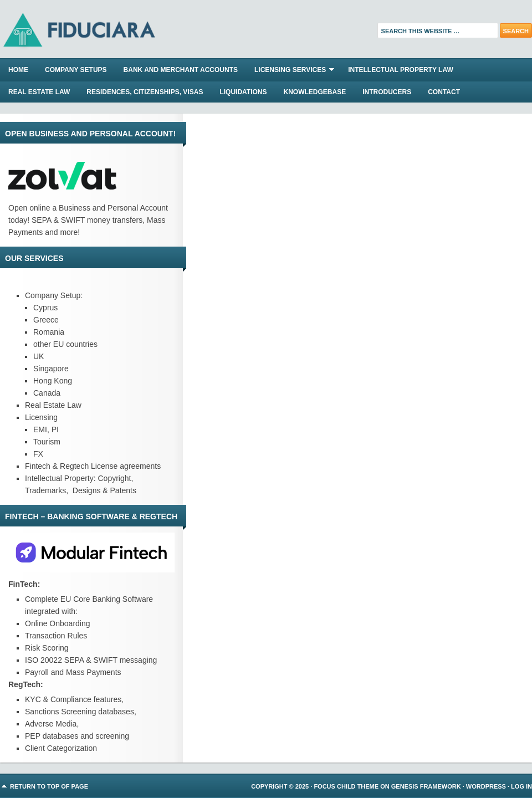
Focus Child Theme (346, 786)
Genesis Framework (426, 786)
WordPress (486, 786)
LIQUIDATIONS (243, 92)
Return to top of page (49, 786)
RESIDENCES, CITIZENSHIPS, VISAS (145, 92)
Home (18, 70)
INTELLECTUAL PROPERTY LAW (401, 70)
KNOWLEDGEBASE (315, 92)
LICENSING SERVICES (290, 71)
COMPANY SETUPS (76, 70)
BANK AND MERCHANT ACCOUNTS (181, 70)
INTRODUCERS (387, 92)
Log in (521, 786)
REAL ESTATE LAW (39, 92)
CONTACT (444, 92)
